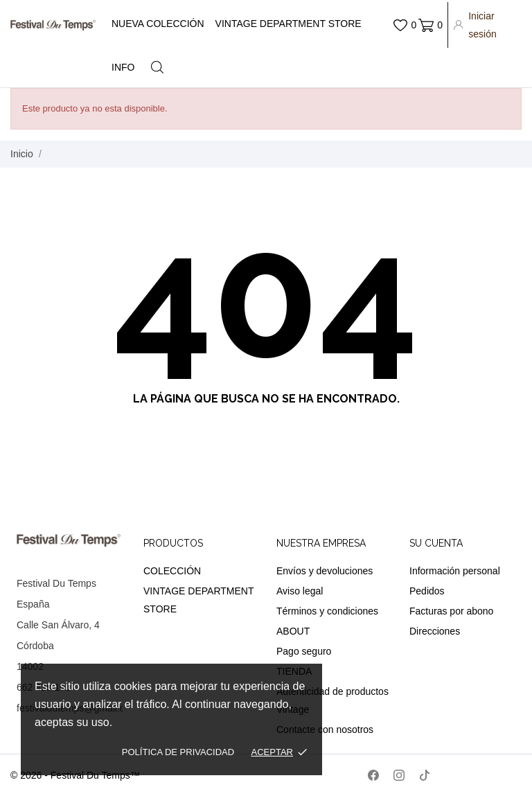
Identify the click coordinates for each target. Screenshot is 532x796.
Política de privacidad (178, 752)
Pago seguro (304, 651)
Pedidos (427, 591)
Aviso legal (300, 591)
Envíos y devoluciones (325, 571)
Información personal (455, 571)
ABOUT (293, 631)
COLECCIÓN (172, 571)
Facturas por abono (451, 611)
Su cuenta (436, 543)
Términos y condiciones (327, 611)
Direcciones (435, 631)
